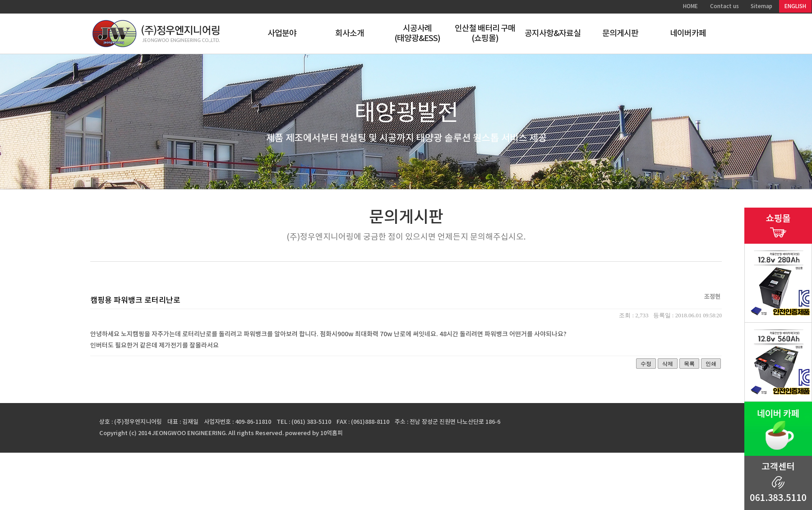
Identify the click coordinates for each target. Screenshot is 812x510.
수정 (646, 364)
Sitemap (761, 6)
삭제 (668, 364)
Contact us (724, 6)
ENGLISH (795, 6)
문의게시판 (621, 34)
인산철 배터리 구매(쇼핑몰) (485, 34)
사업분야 (282, 34)
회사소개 (350, 34)
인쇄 (711, 364)
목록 (689, 364)
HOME (690, 6)
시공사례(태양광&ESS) (418, 34)
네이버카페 (688, 34)
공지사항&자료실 (553, 34)
